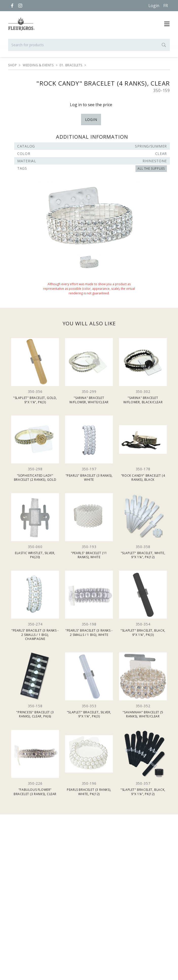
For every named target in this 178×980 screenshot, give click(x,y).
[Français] (166, 6)
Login (154, 6)
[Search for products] (89, 45)
